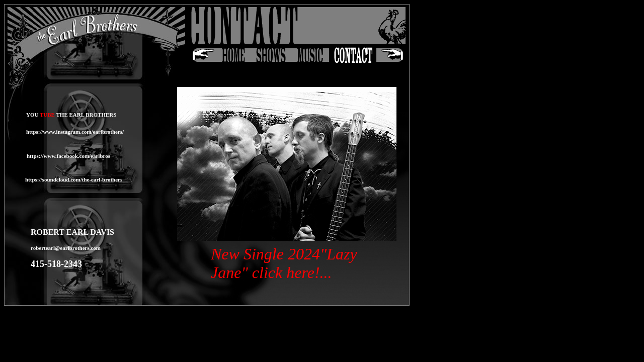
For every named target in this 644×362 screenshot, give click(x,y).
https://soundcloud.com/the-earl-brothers (74, 179)
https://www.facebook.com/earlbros (68, 156)
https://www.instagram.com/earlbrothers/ (75, 132)
